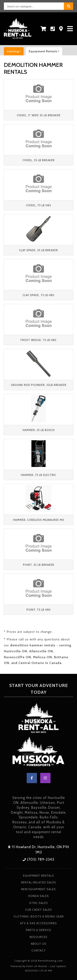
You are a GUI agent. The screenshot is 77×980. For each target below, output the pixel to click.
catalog (15, 51)
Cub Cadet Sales (38, 910)
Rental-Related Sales (39, 882)
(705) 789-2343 (38, 859)
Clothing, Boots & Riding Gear (39, 916)
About (39, 944)
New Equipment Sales (38, 889)
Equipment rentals (45, 51)
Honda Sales (38, 896)
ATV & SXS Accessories (38, 923)
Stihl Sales (38, 903)
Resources (38, 937)
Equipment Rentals (38, 876)
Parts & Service (38, 930)
